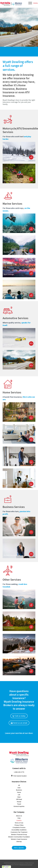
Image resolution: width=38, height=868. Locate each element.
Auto (19, 788)
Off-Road (19, 799)
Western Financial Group (19, 835)
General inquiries (19, 806)
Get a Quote (19, 848)
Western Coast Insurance (19, 839)
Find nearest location (19, 776)
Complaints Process (19, 828)
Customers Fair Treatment (19, 832)
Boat (19, 797)
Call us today (19, 716)
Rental (19, 802)
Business (19, 790)
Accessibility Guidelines (19, 830)
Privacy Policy (19, 825)
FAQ (19, 818)
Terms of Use (19, 823)
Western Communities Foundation (19, 837)
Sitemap (19, 842)
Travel (19, 804)
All (19, 785)
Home (19, 792)
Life (19, 795)
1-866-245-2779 (19, 772)
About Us (19, 816)
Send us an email (19, 723)
